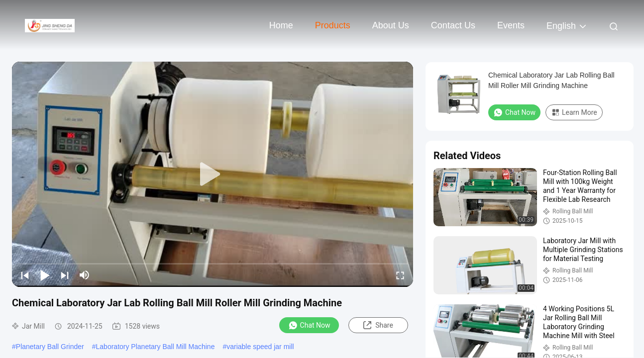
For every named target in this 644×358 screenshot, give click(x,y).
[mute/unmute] (85, 275)
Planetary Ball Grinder (50, 347)
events (511, 25)
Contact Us (453, 25)
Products (333, 25)
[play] (213, 175)
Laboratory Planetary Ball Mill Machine (156, 347)
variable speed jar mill (260, 347)
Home (281, 25)
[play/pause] (45, 275)
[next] (65, 275)
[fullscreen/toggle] (400, 275)
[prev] (25, 275)
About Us (391, 25)
